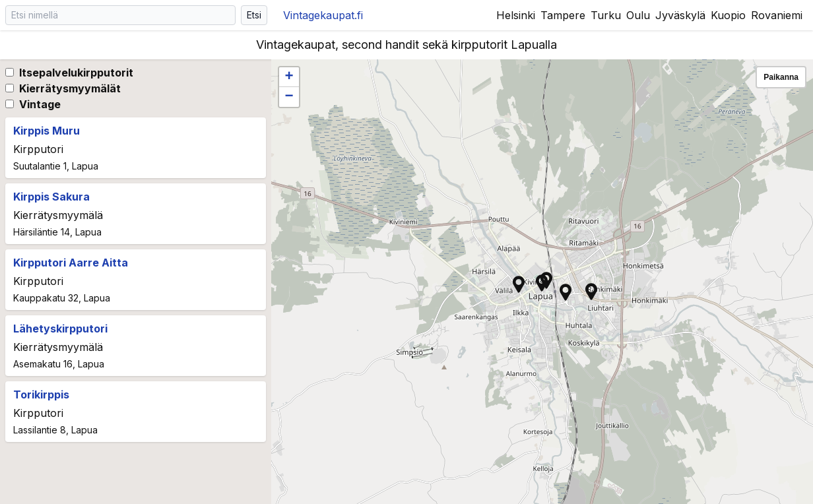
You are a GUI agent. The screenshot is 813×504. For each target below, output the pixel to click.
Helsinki (516, 15)
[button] (542, 283)
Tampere (563, 15)
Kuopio (728, 15)
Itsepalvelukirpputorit (76, 73)
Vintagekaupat (323, 15)
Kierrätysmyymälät (70, 88)
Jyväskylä (680, 15)
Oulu (638, 15)
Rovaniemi (777, 15)
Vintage (40, 104)
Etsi (254, 15)
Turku (606, 15)
